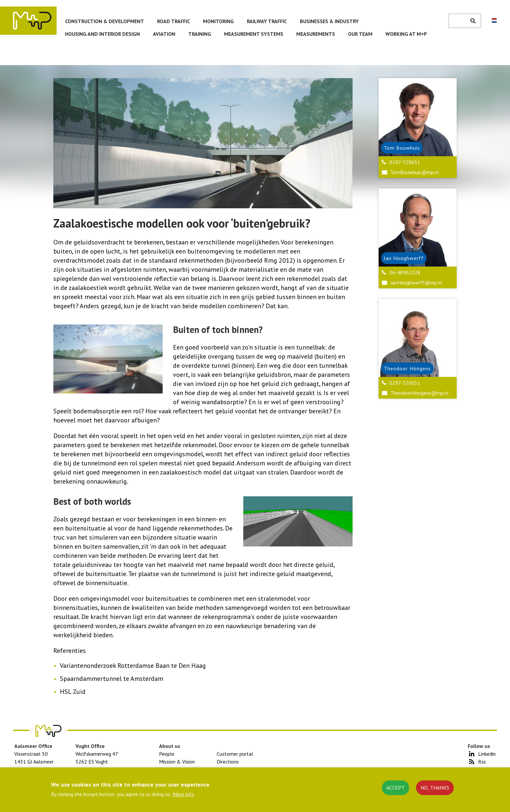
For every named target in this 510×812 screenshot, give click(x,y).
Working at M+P (406, 34)
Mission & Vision (177, 762)
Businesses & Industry (329, 21)
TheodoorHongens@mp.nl (419, 393)
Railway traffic (267, 21)
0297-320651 (405, 162)
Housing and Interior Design (102, 34)
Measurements (316, 34)
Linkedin (487, 754)
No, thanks (435, 788)
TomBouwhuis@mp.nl (415, 172)
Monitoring (218, 21)
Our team (360, 34)
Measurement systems (254, 34)
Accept (396, 788)
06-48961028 (405, 272)
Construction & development (105, 21)
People (167, 754)
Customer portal (235, 754)
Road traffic (174, 21)
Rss (482, 762)
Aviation (164, 34)
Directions (228, 762)
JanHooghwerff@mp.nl (416, 282)
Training (200, 34)
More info (183, 794)
